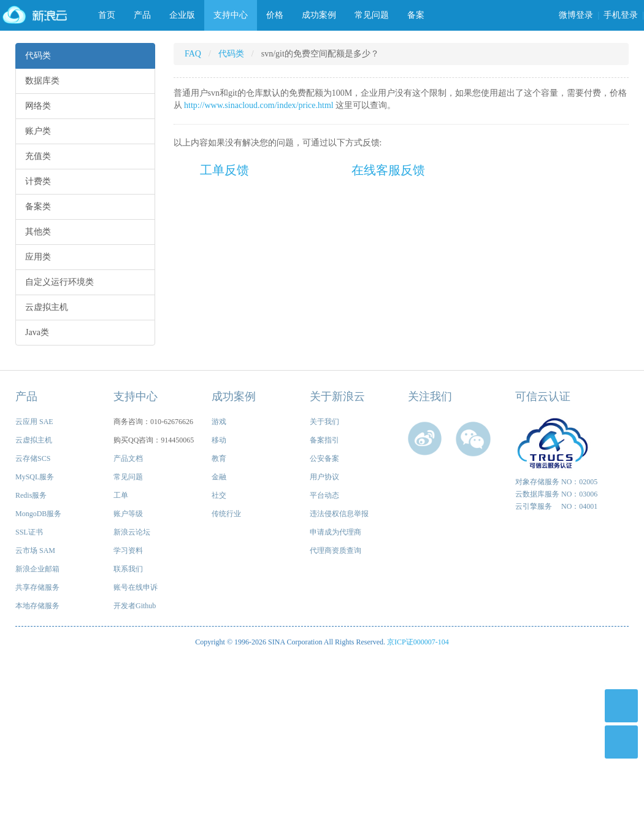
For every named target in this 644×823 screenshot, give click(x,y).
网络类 (38, 106)
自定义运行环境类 (59, 282)
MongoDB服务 (38, 514)
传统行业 (226, 514)
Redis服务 (31, 495)
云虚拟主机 (47, 307)
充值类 (38, 156)
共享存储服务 (37, 587)
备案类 (38, 207)
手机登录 (621, 15)
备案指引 (324, 440)
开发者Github (135, 606)
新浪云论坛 (132, 532)
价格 (275, 15)
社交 (219, 495)
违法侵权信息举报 (339, 514)
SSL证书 (29, 532)
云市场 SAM (35, 551)
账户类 (38, 131)
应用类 (38, 257)
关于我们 (324, 422)
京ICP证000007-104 (418, 642)
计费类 (38, 181)
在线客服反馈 (388, 170)
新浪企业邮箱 (37, 569)
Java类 (37, 332)
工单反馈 (224, 170)
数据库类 (42, 81)
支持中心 (231, 15)
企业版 (182, 15)
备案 (416, 15)
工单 (121, 495)
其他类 (38, 232)
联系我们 (128, 569)
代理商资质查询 (335, 551)
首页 (107, 15)
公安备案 (324, 458)
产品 (142, 15)
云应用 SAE (34, 422)
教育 (219, 458)
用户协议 (324, 477)
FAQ (193, 54)
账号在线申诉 (136, 587)
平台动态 (324, 495)
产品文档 (128, 458)
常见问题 (372, 15)
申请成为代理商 (335, 532)
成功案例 (319, 15)
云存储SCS (33, 458)
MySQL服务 (35, 477)
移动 (219, 440)
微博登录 (576, 15)
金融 (219, 477)
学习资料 (128, 551)
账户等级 (128, 514)
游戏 (219, 422)
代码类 (38, 56)
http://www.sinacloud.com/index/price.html (259, 105)
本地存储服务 (37, 606)
